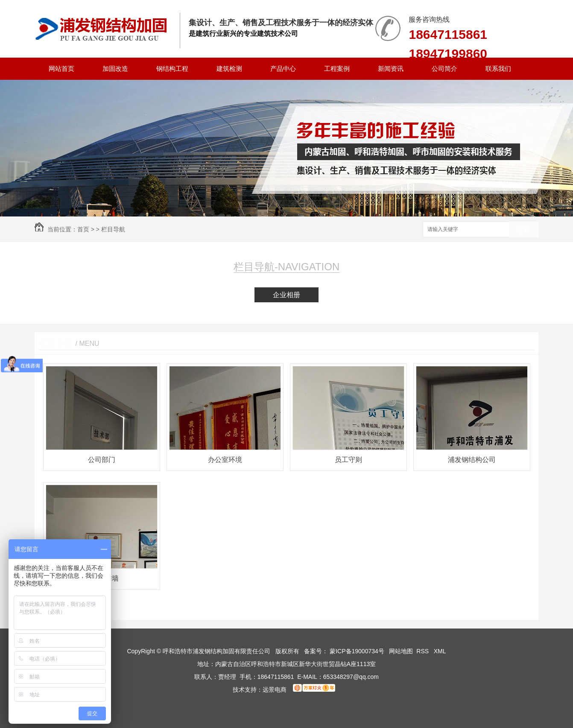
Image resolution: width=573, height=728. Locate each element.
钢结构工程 (172, 69)
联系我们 (498, 69)
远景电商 (275, 690)
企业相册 (286, 295)
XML (440, 651)
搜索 (523, 230)
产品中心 (283, 69)
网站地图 (401, 651)
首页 (83, 229)
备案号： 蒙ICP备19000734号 (344, 651)
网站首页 (61, 69)
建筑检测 (229, 69)
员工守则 (348, 460)
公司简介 (444, 69)
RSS (423, 651)
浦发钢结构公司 (472, 460)
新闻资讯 (391, 69)
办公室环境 (225, 460)
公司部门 (102, 460)
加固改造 (115, 69)
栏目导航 (113, 229)
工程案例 (337, 69)
